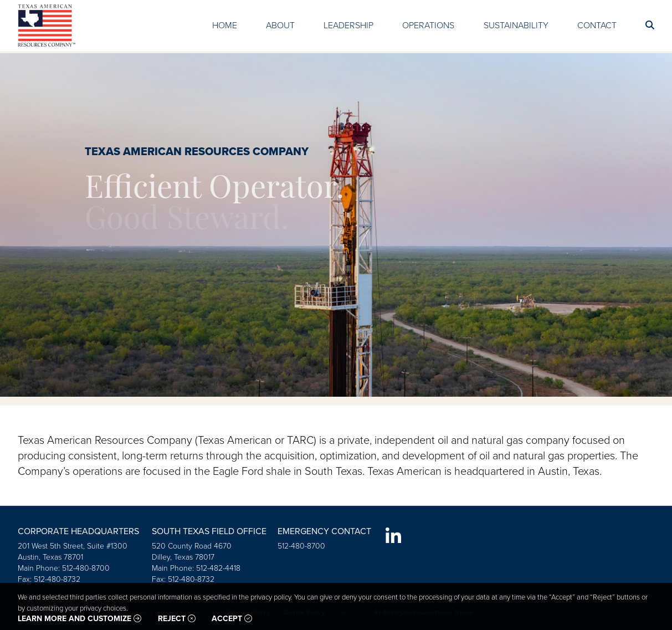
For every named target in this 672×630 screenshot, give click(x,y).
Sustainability (516, 25)
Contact (597, 25)
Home (225, 25)
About (280, 25)
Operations (428, 25)
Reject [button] (177, 619)
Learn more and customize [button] (79, 619)
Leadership (348, 25)
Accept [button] (232, 619)
